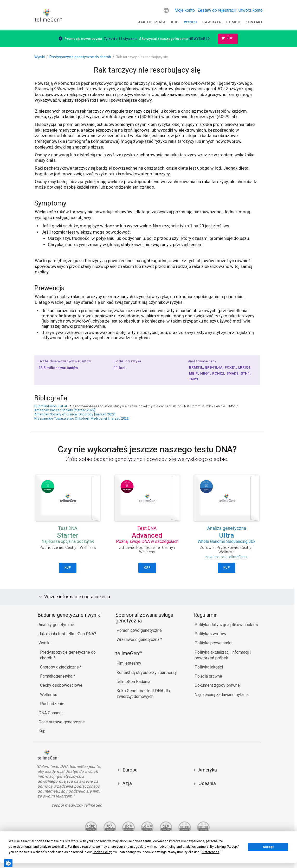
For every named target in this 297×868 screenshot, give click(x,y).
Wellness (49, 695)
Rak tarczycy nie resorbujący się (142, 57)
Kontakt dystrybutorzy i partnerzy (147, 673)
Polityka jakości (209, 667)
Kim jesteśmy (129, 663)
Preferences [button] (210, 852)
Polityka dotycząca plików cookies (226, 625)
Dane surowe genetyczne (62, 722)
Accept (268, 847)
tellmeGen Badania (133, 682)
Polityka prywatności (213, 643)
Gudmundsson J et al (51, 406)
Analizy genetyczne (56, 625)
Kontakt (254, 22)
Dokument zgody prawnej (218, 685)
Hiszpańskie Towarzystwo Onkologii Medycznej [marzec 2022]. (82, 418)
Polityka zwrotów (210, 634)
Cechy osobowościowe (61, 685)
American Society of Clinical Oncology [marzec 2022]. (75, 414)
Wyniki (191, 22)
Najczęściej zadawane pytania (222, 695)
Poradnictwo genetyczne (139, 630)
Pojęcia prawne (208, 676)
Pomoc (233, 22)
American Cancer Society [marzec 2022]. (65, 410)
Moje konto (185, 10)
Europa (130, 770)
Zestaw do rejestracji (217, 10)
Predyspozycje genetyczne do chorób (80, 57)
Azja (127, 783)
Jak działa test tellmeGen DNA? (67, 634)
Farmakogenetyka (57, 676)
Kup (175, 22)
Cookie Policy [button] (102, 852)
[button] (166, 10)
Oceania (207, 783)
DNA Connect (51, 713)
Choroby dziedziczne (60, 667)
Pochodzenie (52, 704)
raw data (212, 22)
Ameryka (208, 770)
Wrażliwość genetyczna (138, 639)
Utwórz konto (251, 10)
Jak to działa (152, 22)
